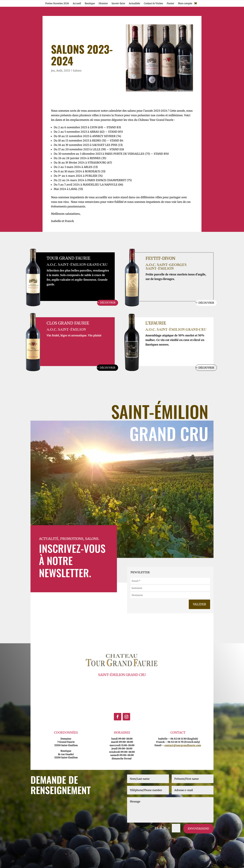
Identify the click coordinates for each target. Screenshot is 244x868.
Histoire (103, 4)
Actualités (134, 4)
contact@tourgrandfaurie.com (183, 746)
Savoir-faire (118, 4)
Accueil (77, 4)
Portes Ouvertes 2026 (57, 4)
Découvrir (107, 303)
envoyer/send (198, 829)
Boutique (90, 4)
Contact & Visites (153, 4)
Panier (170, 4)
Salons (77, 70)
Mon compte (185, 4)
